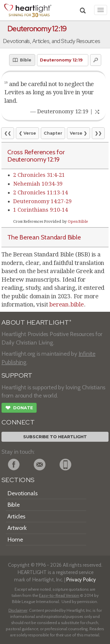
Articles (16, 516)
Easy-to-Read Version (59, 595)
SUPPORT (17, 375)
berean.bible (67, 304)
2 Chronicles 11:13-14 (40, 192)
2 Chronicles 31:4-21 (39, 175)
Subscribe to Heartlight (55, 437)
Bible (13, 505)
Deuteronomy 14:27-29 (42, 201)
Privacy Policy (81, 579)
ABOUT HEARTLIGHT (36, 322)
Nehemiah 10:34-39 (38, 184)
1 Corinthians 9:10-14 (40, 210)
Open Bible (78, 221)
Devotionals (22, 493)
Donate (19, 408)
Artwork (17, 528)
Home (15, 539)
